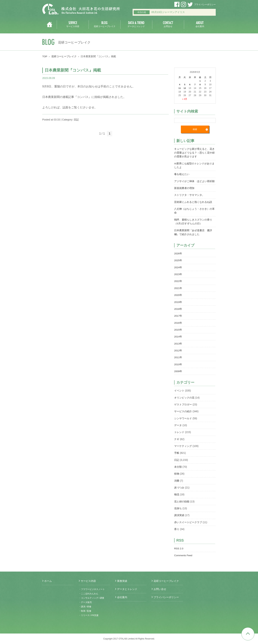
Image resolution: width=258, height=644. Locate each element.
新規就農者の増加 (184, 188)
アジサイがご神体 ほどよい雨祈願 (194, 181)
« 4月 (185, 99)
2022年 (178, 280)
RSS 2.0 (179, 545)
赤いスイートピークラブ (188, 519)
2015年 (178, 328)
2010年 (178, 362)
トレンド (179, 430)
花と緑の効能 (182, 498)
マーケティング (183, 443)
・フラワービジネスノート (92, 589)
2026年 (178, 253)
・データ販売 (85, 602)
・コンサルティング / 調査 (92, 598)
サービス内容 (88, 581)
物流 (177, 492)
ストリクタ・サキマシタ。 (189, 195)
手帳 (177, 450)
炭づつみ (179, 485)
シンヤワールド (183, 416)
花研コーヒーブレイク (64, 56)
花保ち (178, 505)
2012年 (178, 349)
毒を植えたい (182, 174)
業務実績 (122, 581)
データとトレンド (127, 589)
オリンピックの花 (184, 395)
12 (185, 88)
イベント (179, 389)
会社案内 (122, 597)
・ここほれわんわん (89, 594)
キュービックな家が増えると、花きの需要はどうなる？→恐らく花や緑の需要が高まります (194, 153)
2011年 (178, 356)
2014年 (178, 335)
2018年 (178, 307)
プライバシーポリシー (205, 5)
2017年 (178, 314)
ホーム (48, 581)
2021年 (178, 287)
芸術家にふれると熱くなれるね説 (193, 201)
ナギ (177, 437)
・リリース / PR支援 (89, 615)
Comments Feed (183, 552)
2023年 (178, 273)
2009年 (178, 369)
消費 (177, 478)
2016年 (178, 321)
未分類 (178, 464)
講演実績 (179, 512)
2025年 (178, 259)
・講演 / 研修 (85, 607)
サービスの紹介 (183, 409)
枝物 (177, 471)
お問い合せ (160, 589)
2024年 (178, 266)
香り (177, 526)
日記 (76, 120)
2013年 (178, 342)
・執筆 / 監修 (85, 611)
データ (178, 423)
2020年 (178, 294)
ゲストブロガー (183, 402)
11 (179, 88)
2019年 (178, 301)
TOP (45, 56)
